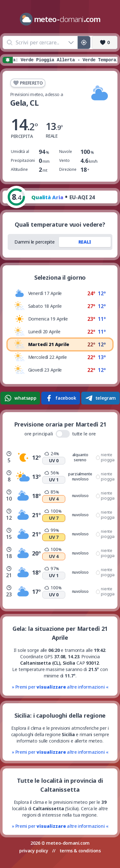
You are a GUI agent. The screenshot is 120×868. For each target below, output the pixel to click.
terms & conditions (80, 851)
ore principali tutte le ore (60, 434)
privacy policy (34, 851)
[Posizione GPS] (84, 42)
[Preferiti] (105, 42)
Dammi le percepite (35, 242)
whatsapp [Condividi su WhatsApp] (20, 398)
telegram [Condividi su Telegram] (100, 398)
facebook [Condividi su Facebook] (60, 398)
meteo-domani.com (68, 843)
